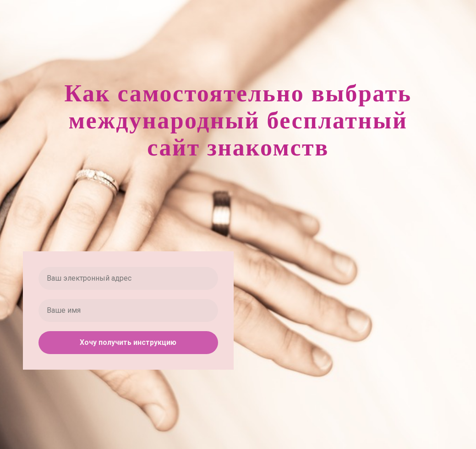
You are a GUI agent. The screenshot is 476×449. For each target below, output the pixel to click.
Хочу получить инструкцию (128, 342)
